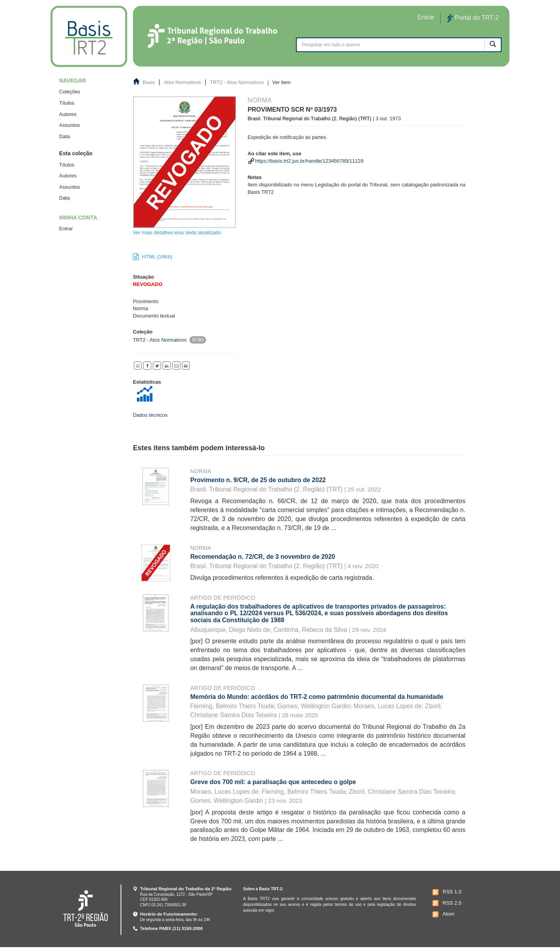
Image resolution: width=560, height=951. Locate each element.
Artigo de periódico (223, 598)
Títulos (67, 103)
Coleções (70, 92)
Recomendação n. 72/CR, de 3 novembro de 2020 (263, 557)
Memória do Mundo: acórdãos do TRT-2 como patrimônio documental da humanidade (317, 697)
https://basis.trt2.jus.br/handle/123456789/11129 (309, 161)
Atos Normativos (182, 82)
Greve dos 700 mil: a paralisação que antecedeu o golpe (273, 782)
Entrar (66, 229)
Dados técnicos (150, 415)
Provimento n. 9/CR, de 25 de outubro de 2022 (258, 480)
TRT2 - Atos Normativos (237, 82)
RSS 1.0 (446, 892)
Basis (149, 82)
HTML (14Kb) (153, 257)
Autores (68, 114)
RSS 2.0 (446, 903)
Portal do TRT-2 (473, 18)
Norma (201, 471)
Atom (442, 914)
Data (64, 136)
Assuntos (69, 125)
